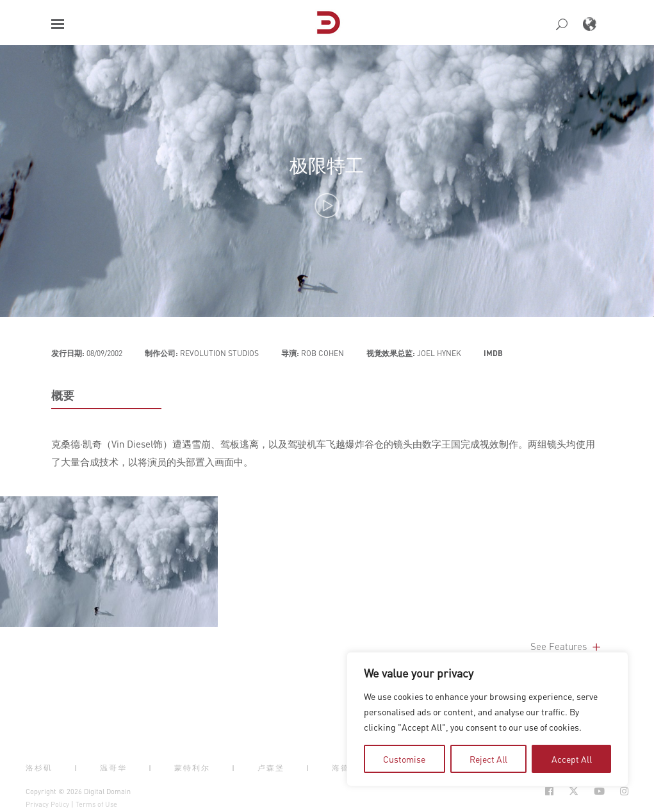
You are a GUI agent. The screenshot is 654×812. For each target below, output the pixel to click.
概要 (63, 395)
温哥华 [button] (113, 768)
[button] (58, 24)
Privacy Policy (47, 804)
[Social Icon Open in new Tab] (549, 791)
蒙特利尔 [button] (192, 768)
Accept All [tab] (572, 759)
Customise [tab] (404, 759)
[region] (487, 719)
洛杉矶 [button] (39, 768)
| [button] (76, 768)
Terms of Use (96, 804)
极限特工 (327, 165)
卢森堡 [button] (271, 768)
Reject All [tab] (488, 759)
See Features (567, 646)
